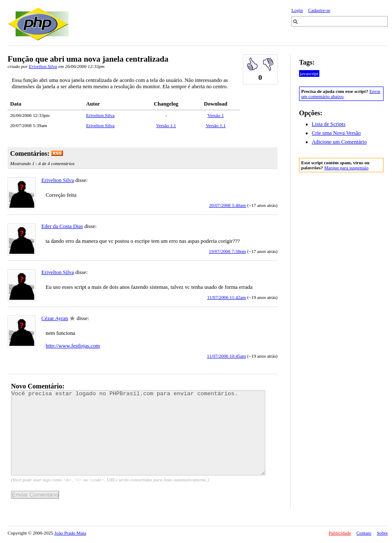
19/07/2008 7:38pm (227, 251)
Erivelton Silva (43, 66)
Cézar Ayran (55, 318)
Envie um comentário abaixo (341, 94)
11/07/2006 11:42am (226, 297)
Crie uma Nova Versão (336, 133)
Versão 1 (216, 115)
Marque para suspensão (346, 168)
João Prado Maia (70, 533)
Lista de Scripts (329, 124)
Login (297, 10)
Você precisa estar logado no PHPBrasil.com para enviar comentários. (138, 433)
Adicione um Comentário (339, 142)
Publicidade (340, 533)
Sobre (382, 533)
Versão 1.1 (166, 125)
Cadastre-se (319, 10)
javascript (309, 73)
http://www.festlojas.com (73, 346)
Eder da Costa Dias (62, 226)
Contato (364, 533)
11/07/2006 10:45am (227, 356)
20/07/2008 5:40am (227, 205)
